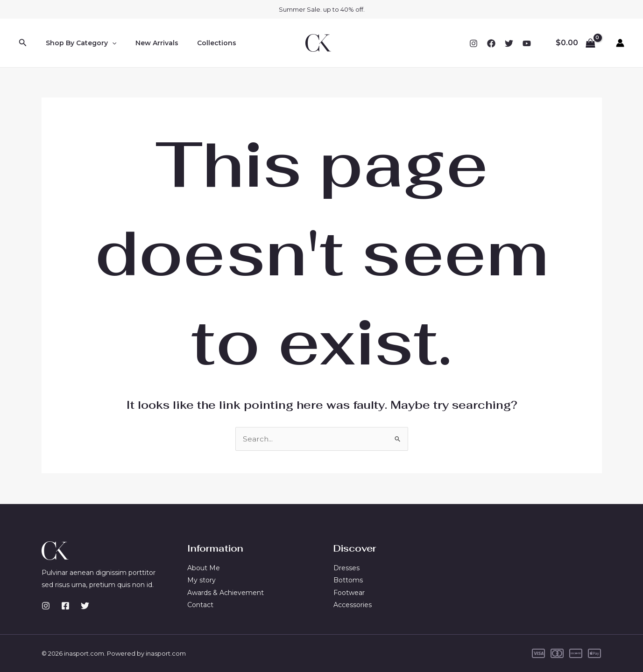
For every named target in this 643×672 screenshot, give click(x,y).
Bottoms (348, 580)
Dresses (346, 568)
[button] (23, 43)
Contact (200, 605)
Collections (203, 43)
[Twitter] (509, 43)
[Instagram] (473, 43)
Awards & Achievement (226, 593)
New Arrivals (148, 43)
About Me (204, 568)
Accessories (353, 605)
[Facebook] (491, 43)
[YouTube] (527, 43)
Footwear (349, 593)
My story (201, 580)
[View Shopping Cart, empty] (575, 43)
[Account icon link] (620, 43)
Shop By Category (78, 43)
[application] (109, 43)
